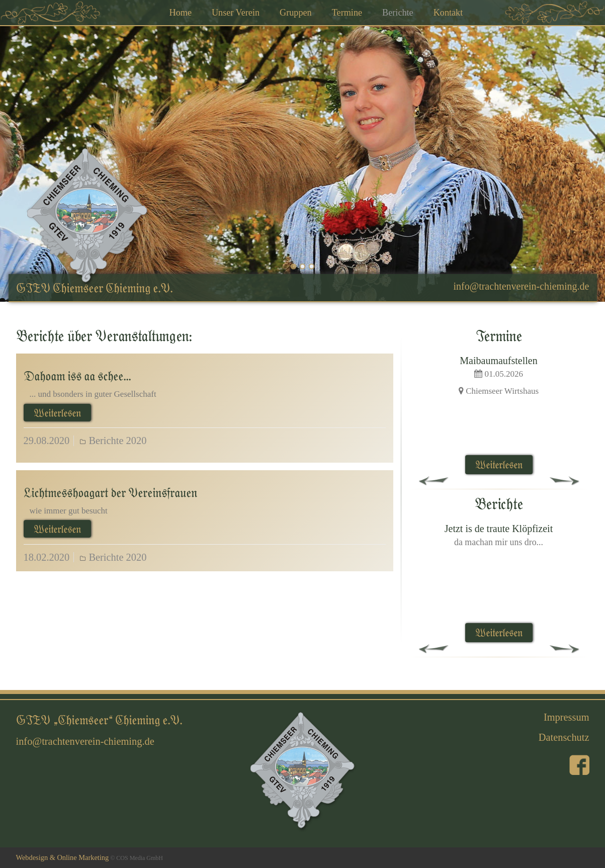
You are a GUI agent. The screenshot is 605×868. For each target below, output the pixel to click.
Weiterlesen (57, 413)
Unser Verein (236, 13)
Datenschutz (564, 737)
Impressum (567, 717)
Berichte (398, 13)
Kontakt (448, 13)
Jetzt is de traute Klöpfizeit (499, 529)
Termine (347, 13)
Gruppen (296, 13)
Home (181, 13)
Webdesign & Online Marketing (63, 857)
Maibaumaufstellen (498, 361)
